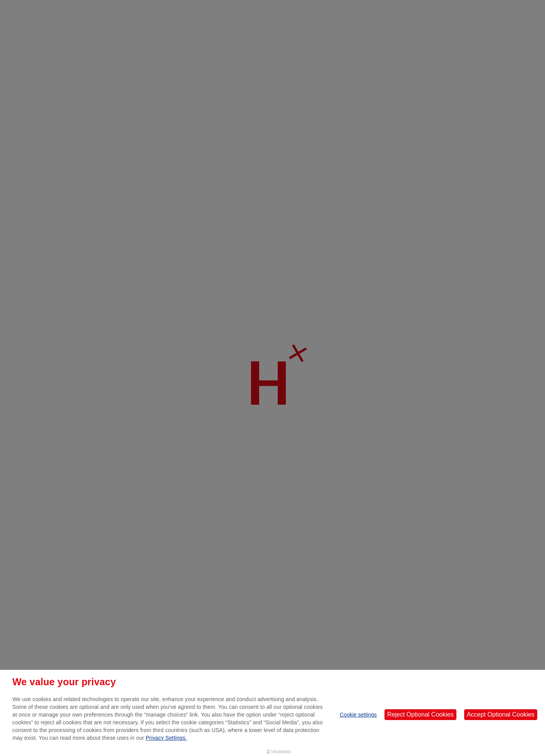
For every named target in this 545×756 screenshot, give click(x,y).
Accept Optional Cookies (501, 714)
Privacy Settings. (166, 738)
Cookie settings (358, 715)
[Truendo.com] (279, 752)
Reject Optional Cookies (420, 714)
